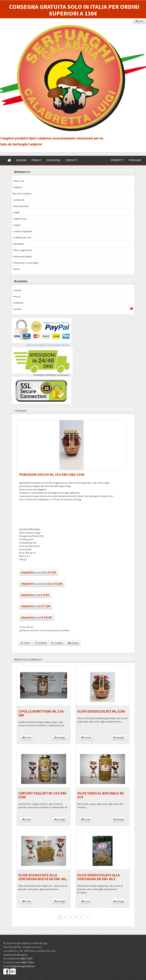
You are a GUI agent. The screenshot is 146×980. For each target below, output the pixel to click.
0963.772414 (28, 962)
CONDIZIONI (53, 160)
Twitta (25, 643)
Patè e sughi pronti (22, 250)
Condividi (40, 643)
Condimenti (19, 200)
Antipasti (17, 187)
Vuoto (139, 21)
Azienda (17, 290)
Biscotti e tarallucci (22, 194)
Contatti (73, 309)
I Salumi (17, 225)
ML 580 (35, 595)
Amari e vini (19, 181)
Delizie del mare (21, 206)
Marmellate (19, 244)
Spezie (16, 269)
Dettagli (60, 738)
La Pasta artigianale (23, 231)
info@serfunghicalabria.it (23, 966)
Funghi (16, 212)
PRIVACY (36, 160)
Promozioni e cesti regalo (26, 263)
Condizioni (18, 303)
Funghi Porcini (20, 219)
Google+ (57, 643)
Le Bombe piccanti (22, 237)
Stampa (73, 643)
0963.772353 (26, 959)
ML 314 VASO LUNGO (42, 584)
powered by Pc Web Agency (15, 955)
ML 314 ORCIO (39, 572)
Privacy (17, 297)
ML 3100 (37, 617)
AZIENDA (21, 160)
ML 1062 (36, 606)
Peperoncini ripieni (22, 256)
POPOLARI (135, 160)
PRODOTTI (117, 160)
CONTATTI (72, 160)
